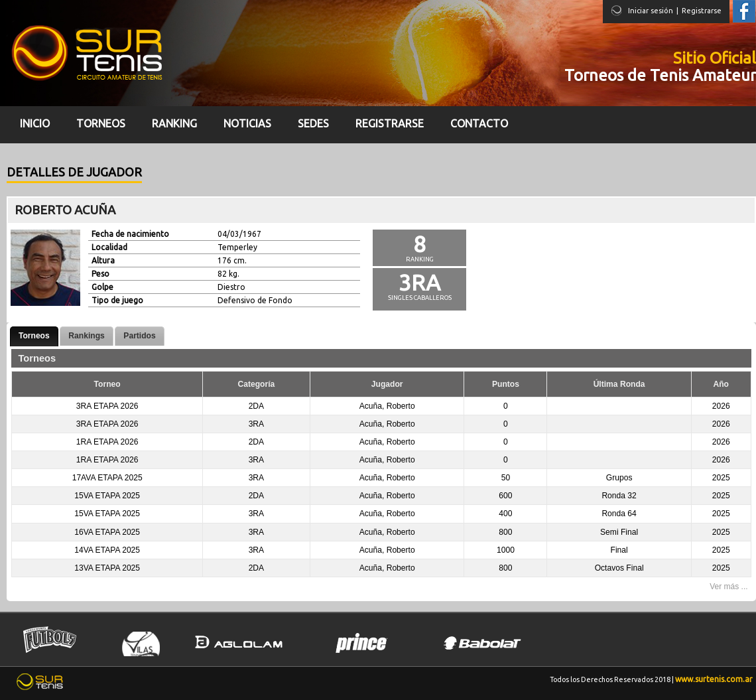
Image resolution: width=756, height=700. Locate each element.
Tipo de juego (117, 300)
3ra (419, 282)
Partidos (139, 336)
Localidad (109, 247)
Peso (100, 274)
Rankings (86, 336)
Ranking (420, 259)
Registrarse (702, 11)
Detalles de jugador (74, 172)
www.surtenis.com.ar (714, 679)
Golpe (102, 287)
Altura (103, 260)
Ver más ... (728, 587)
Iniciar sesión (651, 11)
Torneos (34, 336)
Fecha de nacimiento (130, 234)
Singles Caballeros (420, 298)
